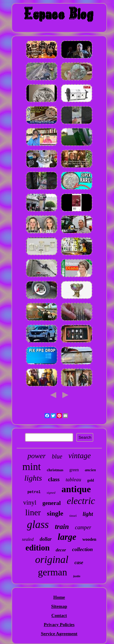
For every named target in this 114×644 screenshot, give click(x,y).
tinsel (73, 516)
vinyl (30, 503)
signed (51, 492)
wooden (89, 539)
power (36, 456)
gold (91, 480)
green (74, 470)
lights (33, 478)
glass (38, 525)
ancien (90, 470)
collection (82, 549)
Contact (59, 615)
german (53, 572)
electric (81, 501)
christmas (55, 470)
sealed (28, 539)
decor (61, 550)
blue (57, 456)
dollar (46, 539)
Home (59, 597)
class (54, 479)
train (62, 527)
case (79, 562)
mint (32, 467)
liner (33, 512)
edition (38, 548)
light (88, 514)
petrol (34, 492)
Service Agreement (59, 634)
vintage (80, 456)
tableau (73, 480)
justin (77, 576)
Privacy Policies (59, 625)
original (52, 559)
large (67, 537)
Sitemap (59, 606)
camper (83, 527)
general (52, 503)
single (55, 513)
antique (76, 489)
